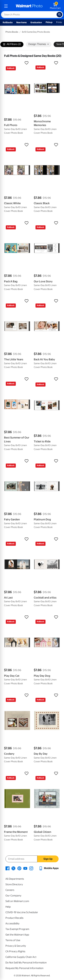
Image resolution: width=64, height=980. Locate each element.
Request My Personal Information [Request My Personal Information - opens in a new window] (24, 968)
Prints (59, 22)
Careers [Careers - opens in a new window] (10, 890)
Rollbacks (8, 22)
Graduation (36, 22)
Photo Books (12, 32)
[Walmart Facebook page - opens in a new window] (7, 868)
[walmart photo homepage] (29, 6)
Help (8, 907)
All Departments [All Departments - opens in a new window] (15, 879)
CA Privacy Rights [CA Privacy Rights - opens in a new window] (15, 951)
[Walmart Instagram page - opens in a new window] (31, 868)
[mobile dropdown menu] (6, 6)
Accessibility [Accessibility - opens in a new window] (12, 923)
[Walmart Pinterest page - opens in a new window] (19, 868)
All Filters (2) (12, 44)
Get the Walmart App (17, 935)
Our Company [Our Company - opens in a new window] (13, 896)
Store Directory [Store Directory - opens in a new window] (14, 884)
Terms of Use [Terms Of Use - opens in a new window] (13, 940)
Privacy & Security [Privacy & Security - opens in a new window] (16, 946)
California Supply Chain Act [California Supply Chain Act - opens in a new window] (21, 957)
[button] (17, 63)
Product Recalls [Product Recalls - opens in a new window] (14, 918)
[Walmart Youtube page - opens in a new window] (25, 868)
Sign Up (48, 859)
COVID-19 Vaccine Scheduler (22, 912)
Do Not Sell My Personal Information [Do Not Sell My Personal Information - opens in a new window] (26, 963)
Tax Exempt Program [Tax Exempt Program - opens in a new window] (17, 929)
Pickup (49, 22)
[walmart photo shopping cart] (55, 6)
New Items (21, 22)
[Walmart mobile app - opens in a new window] (49, 868)
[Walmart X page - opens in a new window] (13, 868)
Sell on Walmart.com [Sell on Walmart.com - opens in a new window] (17, 901)
